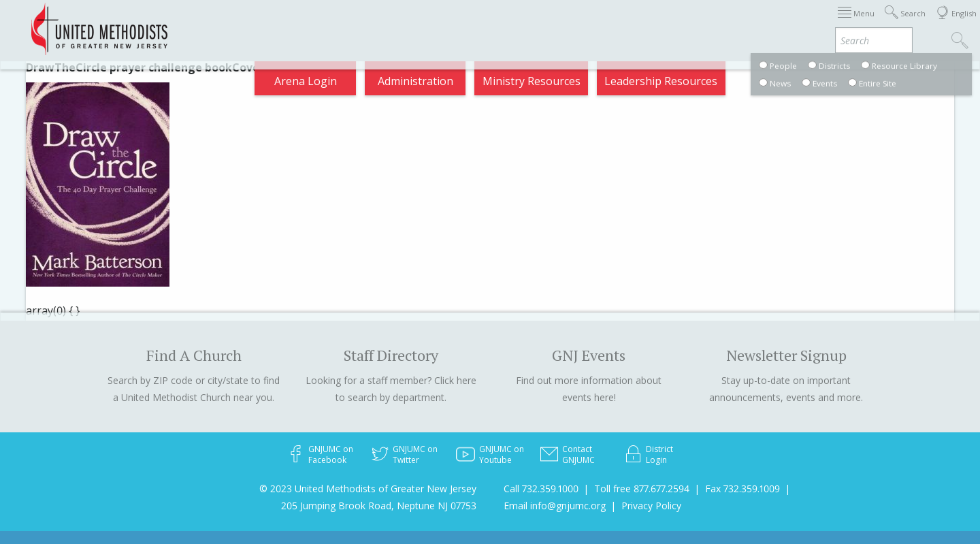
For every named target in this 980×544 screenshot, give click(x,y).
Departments (700, 23)
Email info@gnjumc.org (555, 506)
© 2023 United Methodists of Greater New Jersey (368, 489)
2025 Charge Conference (213, 23)
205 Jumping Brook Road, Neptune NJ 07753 (379, 506)
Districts (625, 23)
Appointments (476, 23)
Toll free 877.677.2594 (642, 489)
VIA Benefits (784, 23)
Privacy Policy (651, 506)
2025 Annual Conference (358, 23)
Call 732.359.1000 (541, 489)
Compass (857, 23)
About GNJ (558, 23)
